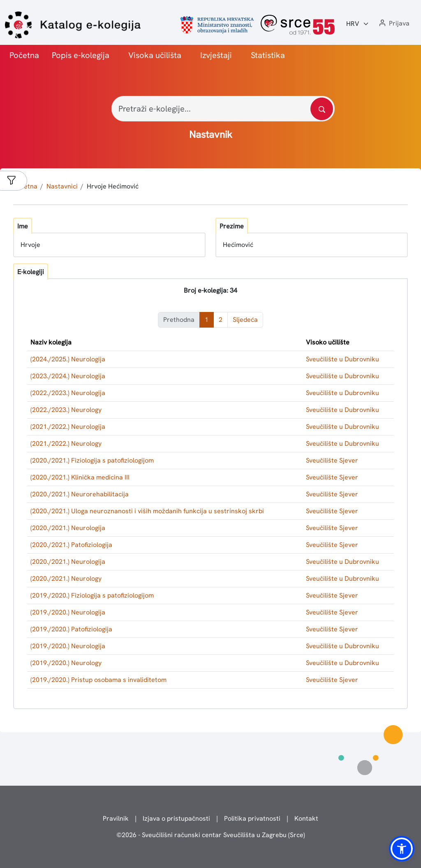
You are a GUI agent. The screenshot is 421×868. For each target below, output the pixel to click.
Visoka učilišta (155, 55)
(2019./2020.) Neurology (66, 663)
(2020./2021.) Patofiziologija (71, 545)
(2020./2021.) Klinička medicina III (80, 477)
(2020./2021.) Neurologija (68, 528)
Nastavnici (62, 186)
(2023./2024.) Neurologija (68, 376)
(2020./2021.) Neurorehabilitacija (80, 494)
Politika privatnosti (252, 818)
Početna (24, 55)
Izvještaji (216, 55)
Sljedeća (245, 320)
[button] (393, 24)
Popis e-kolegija (81, 55)
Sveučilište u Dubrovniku (342, 359)
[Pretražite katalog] (322, 109)
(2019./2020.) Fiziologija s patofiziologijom (92, 595)
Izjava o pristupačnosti (176, 818)
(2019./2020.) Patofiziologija (71, 629)
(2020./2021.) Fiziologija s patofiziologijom (92, 460)
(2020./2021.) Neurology (66, 578)
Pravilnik (116, 818)
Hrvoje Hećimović (113, 186)
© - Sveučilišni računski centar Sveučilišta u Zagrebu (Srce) (211, 835)
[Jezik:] (358, 24)
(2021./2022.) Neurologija (68, 427)
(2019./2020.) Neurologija (68, 612)
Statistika (268, 55)
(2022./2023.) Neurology (66, 410)
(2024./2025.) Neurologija (68, 359)
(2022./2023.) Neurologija (68, 393)
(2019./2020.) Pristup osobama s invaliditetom (98, 680)
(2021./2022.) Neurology (66, 443)
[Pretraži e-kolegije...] (223, 109)
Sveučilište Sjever (332, 460)
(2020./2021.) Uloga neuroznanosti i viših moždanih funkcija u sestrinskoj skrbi (147, 511)
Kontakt (306, 818)
